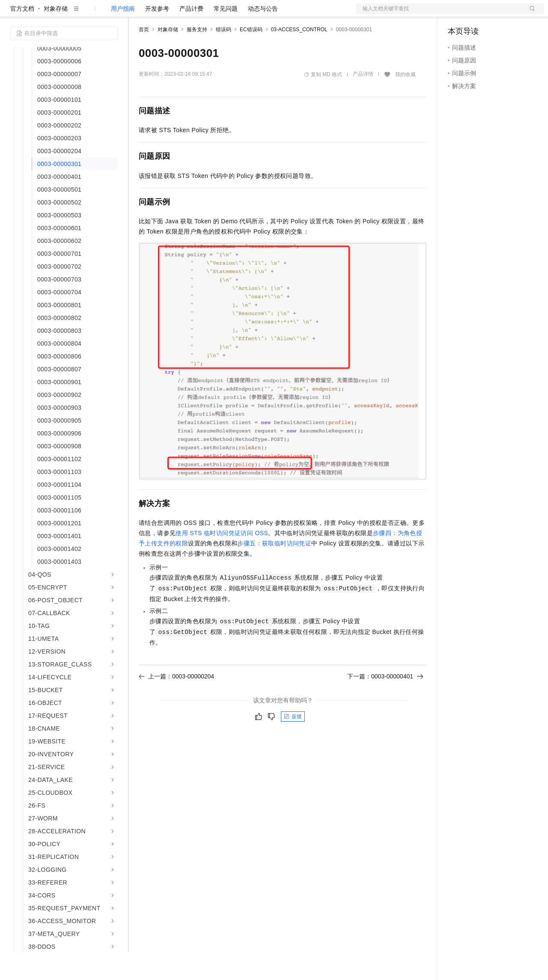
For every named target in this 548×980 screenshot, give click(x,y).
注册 (498, 14)
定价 (185, 14)
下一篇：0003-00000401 (385, 704)
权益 (164, 14)
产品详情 (363, 101)
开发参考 (157, 36)
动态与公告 (263, 36)
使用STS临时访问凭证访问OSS (222, 560)
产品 (111, 14)
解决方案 (138, 14)
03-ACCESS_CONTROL (299, 57)
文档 (439, 14)
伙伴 (232, 14)
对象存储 (56, 36)
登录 (530, 14)
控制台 (478, 14)
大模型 (88, 14)
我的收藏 (405, 102)
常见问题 (226, 36)
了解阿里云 (282, 14)
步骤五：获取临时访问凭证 (274, 571)
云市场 (208, 14)
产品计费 (191, 36)
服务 (253, 14)
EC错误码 (251, 57)
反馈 (293, 744)
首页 (144, 57)
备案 (457, 14)
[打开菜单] (14, 14)
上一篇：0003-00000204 (176, 704)
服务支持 (197, 57)
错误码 (223, 57)
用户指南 (123, 36)
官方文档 (22, 36)
